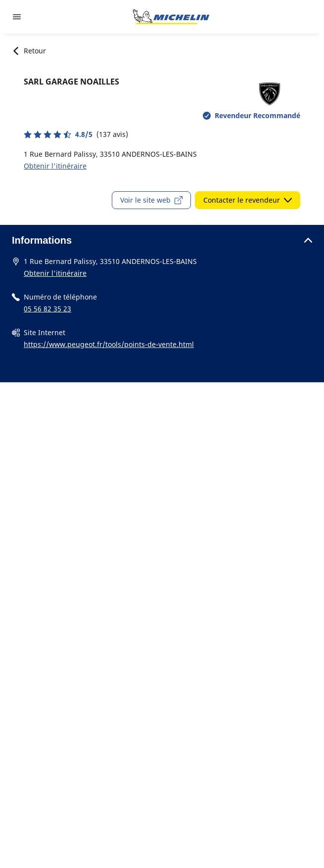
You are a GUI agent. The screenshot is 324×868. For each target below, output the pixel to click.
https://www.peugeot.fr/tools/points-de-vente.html (109, 344)
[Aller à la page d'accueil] (171, 17)
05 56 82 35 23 (47, 309)
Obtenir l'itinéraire (55, 166)
